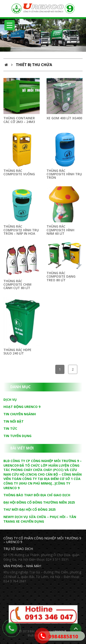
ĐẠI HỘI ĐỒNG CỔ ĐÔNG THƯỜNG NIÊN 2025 (39, 502)
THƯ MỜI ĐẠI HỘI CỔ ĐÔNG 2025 (30, 509)
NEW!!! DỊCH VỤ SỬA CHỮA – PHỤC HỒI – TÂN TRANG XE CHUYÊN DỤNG (40, 519)
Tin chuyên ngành (20, 414)
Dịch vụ (10, 400)
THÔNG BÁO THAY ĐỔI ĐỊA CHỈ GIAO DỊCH (37, 495)
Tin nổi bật (14, 421)
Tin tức (10, 428)
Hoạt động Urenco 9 (22, 407)
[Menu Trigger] (10, 25)
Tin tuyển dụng (17, 436)
